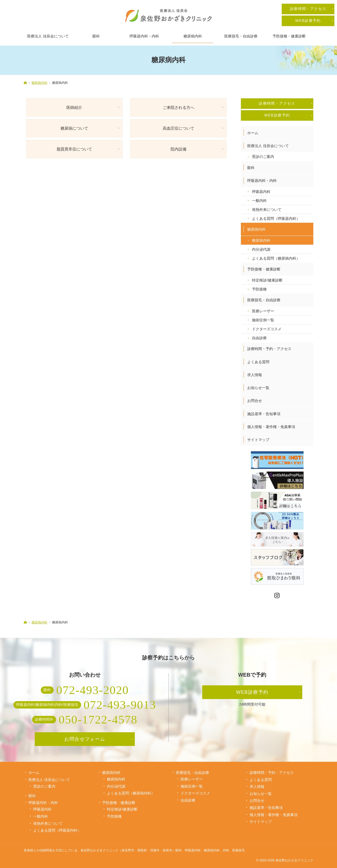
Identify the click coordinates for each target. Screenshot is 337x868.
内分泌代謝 (261, 249)
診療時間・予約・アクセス (269, 349)
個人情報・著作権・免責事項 (271, 427)
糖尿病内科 (256, 229)
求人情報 (255, 375)
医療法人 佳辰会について (268, 146)
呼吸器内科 (261, 192)
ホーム (253, 133)
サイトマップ (258, 440)
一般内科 (259, 201)
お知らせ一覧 (258, 388)
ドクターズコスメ (267, 329)
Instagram (277, 596)
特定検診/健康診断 (267, 280)
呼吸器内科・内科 (262, 181)
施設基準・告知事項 (264, 414)
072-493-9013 (120, 705)
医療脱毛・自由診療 (264, 300)
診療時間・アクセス (277, 103)
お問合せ (255, 401)
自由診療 (259, 338)
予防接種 (259, 289)
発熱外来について (267, 210)
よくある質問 (258, 362)
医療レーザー (263, 311)
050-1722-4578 (98, 720)
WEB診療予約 (277, 115)
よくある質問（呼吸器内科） (276, 219)
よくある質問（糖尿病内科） (276, 258)
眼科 (251, 168)
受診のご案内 (263, 157)
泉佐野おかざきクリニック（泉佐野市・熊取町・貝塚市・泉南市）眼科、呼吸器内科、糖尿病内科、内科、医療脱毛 (163, 850)
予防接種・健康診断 (264, 269)
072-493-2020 (93, 690)
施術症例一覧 (263, 320)
